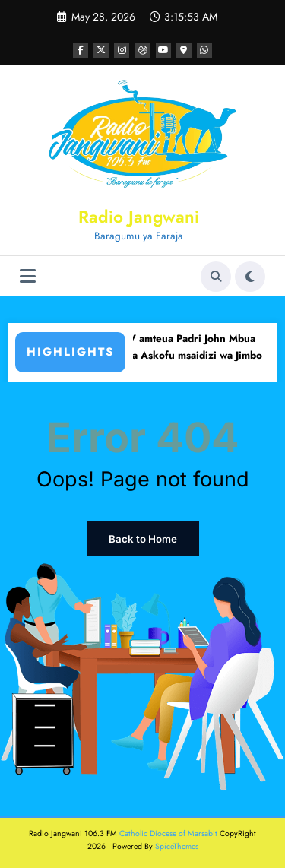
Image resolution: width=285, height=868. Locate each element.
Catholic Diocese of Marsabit (168, 833)
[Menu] (28, 276)
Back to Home (143, 539)
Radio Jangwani (139, 217)
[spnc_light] (250, 277)
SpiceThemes (177, 845)
